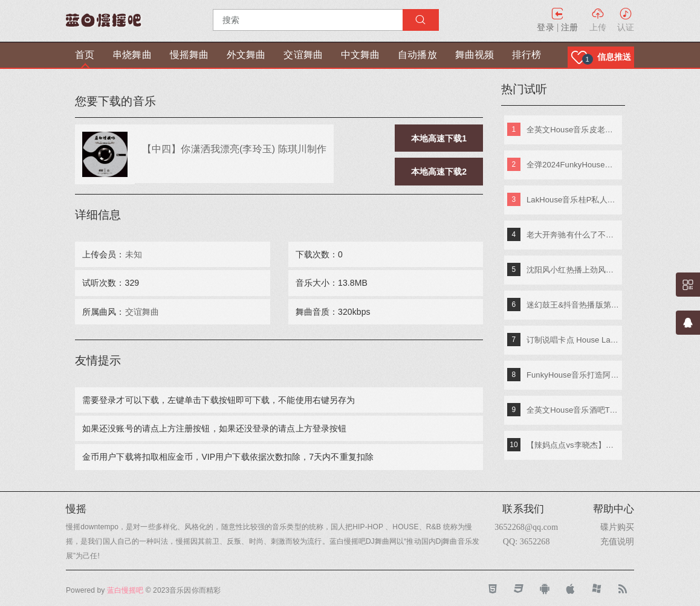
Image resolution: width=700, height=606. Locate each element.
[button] (601, 57)
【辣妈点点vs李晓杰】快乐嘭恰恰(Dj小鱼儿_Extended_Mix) (573, 445)
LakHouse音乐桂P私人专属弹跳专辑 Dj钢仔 (573, 200)
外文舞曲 (246, 55)
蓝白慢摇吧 (125, 590)
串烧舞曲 (132, 55)
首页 (85, 55)
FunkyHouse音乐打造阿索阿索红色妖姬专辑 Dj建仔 (573, 375)
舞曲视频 (475, 55)
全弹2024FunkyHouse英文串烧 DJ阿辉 (573, 165)
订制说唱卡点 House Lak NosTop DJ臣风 (573, 340)
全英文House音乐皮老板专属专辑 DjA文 (573, 130)
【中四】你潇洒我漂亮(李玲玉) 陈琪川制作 (234, 149)
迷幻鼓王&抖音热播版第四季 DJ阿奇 (573, 305)
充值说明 (617, 541)
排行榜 (527, 55)
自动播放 (417, 55)
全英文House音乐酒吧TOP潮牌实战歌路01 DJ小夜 (573, 410)
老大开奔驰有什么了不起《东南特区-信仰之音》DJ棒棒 (573, 235)
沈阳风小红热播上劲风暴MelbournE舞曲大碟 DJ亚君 (573, 270)
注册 (569, 27)
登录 (545, 27)
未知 (134, 254)
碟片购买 (617, 527)
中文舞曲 (360, 55)
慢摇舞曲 (189, 55)
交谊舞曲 (303, 55)
